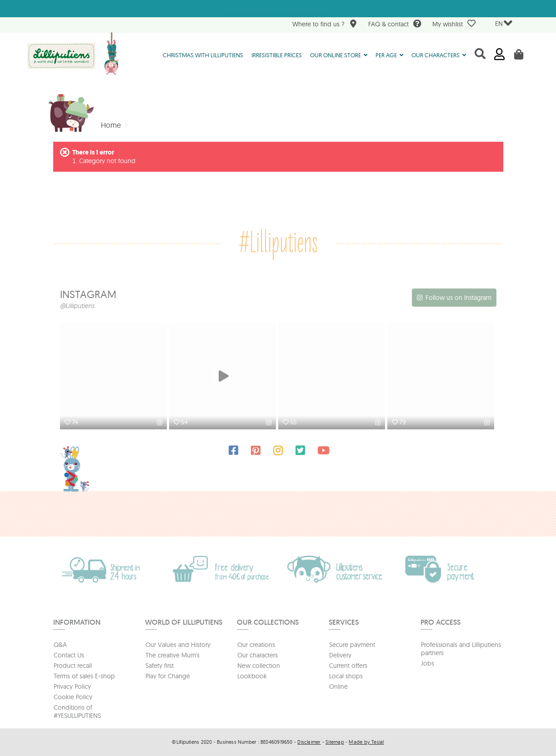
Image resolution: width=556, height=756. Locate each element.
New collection (259, 666)
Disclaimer (309, 742)
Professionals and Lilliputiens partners (461, 649)
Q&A (60, 645)
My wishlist (454, 24)
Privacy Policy (72, 686)
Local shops (346, 676)
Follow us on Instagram (458, 298)
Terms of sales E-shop (84, 676)
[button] (339, 55)
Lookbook (252, 676)
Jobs (428, 663)
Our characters (258, 655)
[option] (115, 377)
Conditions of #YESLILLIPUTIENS (77, 711)
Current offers (348, 666)
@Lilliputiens (77, 306)
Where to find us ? (325, 25)
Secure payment (352, 645)
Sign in (499, 54)
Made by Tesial (366, 742)
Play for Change (168, 676)
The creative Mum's (173, 655)
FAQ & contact (395, 25)
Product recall (73, 666)
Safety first (160, 666)
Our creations (256, 645)
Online (338, 686)
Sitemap (335, 742)
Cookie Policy (73, 697)
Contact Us (69, 655)
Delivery (340, 655)
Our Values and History (178, 645)
